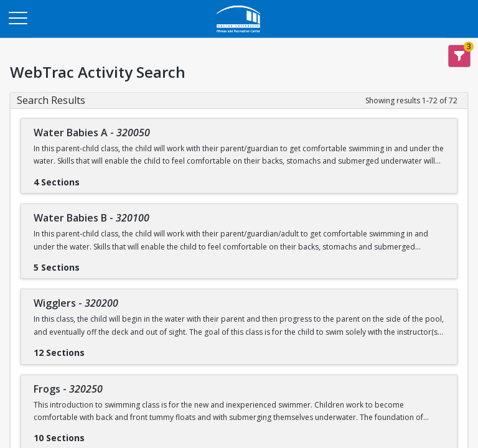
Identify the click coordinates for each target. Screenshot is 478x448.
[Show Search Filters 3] (459, 56)
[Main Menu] (17, 17)
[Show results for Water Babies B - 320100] (90, 263)
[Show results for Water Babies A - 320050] (90, 178)
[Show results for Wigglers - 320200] (95, 348)
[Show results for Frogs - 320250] (95, 434)
